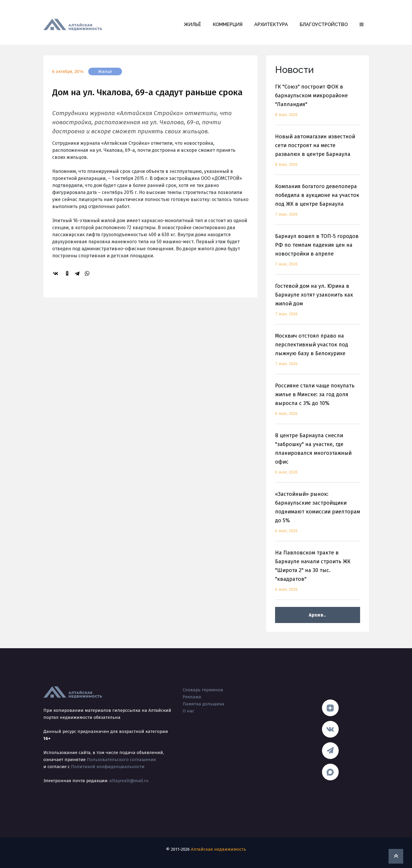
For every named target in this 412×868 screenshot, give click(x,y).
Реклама (192, 697)
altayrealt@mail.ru (129, 781)
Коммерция (228, 24)
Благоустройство (324, 24)
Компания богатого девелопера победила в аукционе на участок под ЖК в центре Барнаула (318, 204)
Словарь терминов (203, 690)
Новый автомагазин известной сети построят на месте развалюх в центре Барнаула (318, 154)
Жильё (193, 24)
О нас (189, 711)
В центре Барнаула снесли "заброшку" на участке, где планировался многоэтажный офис (318, 457)
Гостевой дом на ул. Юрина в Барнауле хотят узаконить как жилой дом (318, 303)
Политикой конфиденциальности (108, 767)
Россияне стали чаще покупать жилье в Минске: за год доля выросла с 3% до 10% (318, 403)
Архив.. (317, 615)
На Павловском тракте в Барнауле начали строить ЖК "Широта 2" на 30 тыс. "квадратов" (318, 575)
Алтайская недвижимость (218, 849)
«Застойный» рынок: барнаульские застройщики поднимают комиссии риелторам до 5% (318, 516)
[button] (362, 25)
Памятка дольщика (204, 704)
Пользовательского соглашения (121, 760)
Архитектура (271, 24)
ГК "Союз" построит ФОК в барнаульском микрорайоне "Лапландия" (318, 104)
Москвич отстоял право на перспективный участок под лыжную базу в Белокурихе (318, 353)
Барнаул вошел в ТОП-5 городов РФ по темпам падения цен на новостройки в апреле (318, 254)
